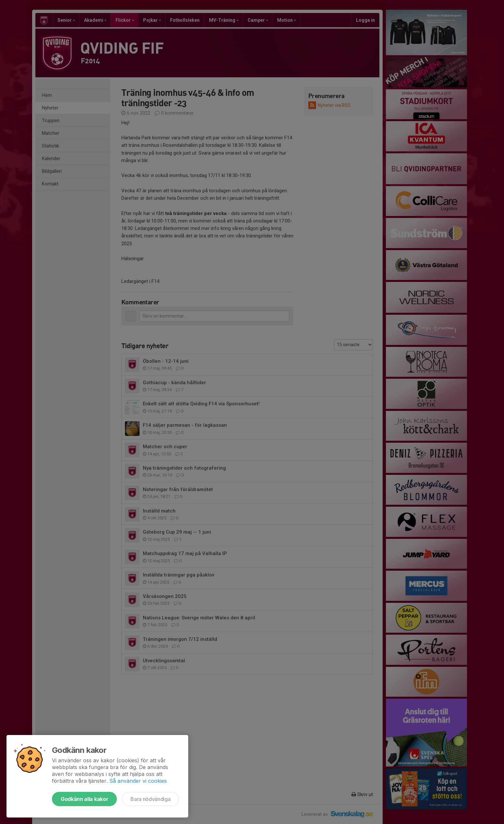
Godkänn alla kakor (84, 799)
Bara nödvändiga (150, 799)
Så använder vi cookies (138, 781)
